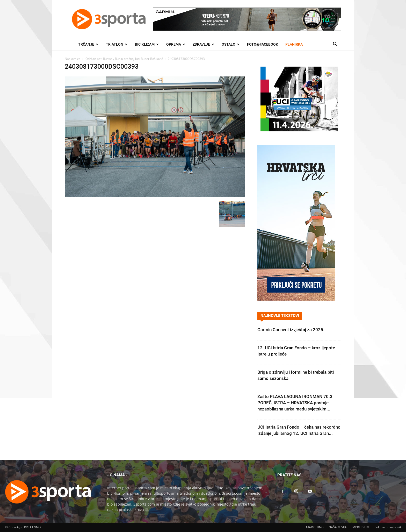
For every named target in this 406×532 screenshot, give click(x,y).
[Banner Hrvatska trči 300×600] (296, 299)
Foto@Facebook (263, 44)
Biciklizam (147, 44)
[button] (335, 45)
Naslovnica (73, 59)
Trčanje (88, 44)
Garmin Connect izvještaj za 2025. (291, 330)
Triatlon (117, 44)
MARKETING (315, 527)
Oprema (176, 44)
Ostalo (231, 44)
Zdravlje (203, 44)
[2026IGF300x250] (299, 130)
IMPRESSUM (361, 527)
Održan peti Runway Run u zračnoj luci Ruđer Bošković (124, 59)
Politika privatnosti (388, 527)
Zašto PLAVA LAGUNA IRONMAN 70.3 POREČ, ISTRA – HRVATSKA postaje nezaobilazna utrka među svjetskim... (295, 403)
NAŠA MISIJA (338, 527)
